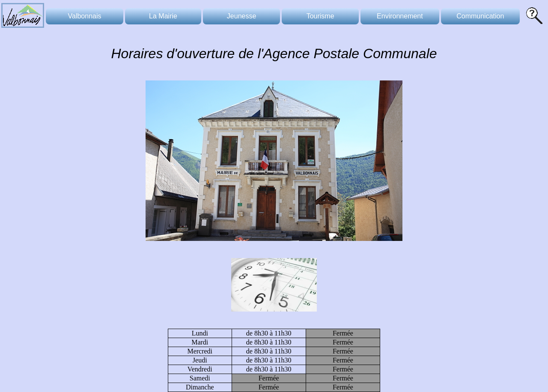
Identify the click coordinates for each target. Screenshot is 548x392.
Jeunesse (242, 16)
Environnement (400, 16)
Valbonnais (85, 16)
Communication (480, 16)
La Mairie (163, 16)
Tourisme (320, 16)
